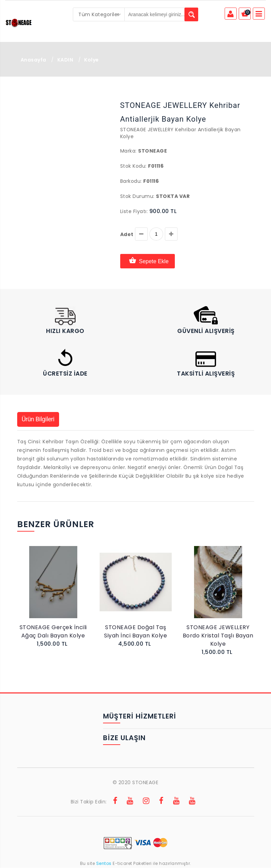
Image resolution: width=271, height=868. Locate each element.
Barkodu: (131, 181)
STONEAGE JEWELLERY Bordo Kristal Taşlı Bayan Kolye (218, 636)
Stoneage (153, 151)
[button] (33, 99)
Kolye (92, 60)
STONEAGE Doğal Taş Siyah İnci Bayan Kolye (135, 632)
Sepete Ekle (148, 261)
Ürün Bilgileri (40, 420)
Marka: (128, 151)
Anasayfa (33, 60)
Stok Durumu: (137, 196)
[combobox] (99, 14)
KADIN (65, 60)
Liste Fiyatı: (134, 211)
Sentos (104, 864)
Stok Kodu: (133, 166)
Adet (127, 234)
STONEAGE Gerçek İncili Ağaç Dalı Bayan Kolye (53, 632)
